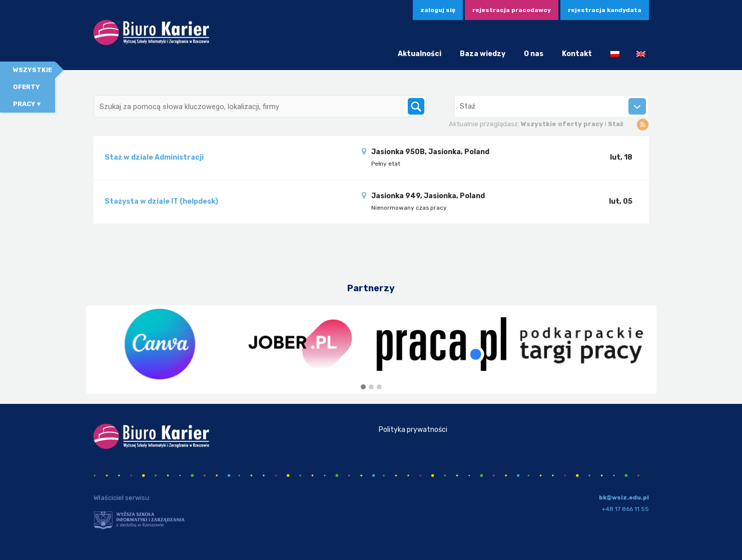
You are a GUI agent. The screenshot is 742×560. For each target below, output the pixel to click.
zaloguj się (438, 10)
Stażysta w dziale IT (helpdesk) (161, 201)
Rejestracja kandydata (605, 10)
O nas (534, 54)
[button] (363, 387)
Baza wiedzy (483, 54)
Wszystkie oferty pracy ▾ (33, 87)
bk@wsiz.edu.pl (624, 497)
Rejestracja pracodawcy (512, 10)
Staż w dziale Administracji (154, 157)
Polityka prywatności (413, 430)
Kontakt (577, 54)
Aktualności (420, 54)
